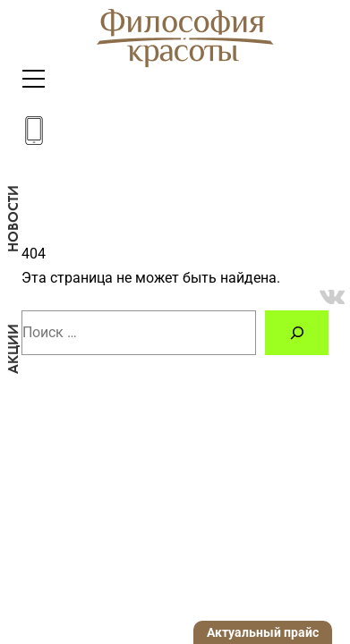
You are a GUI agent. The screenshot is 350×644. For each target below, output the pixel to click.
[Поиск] (297, 332)
